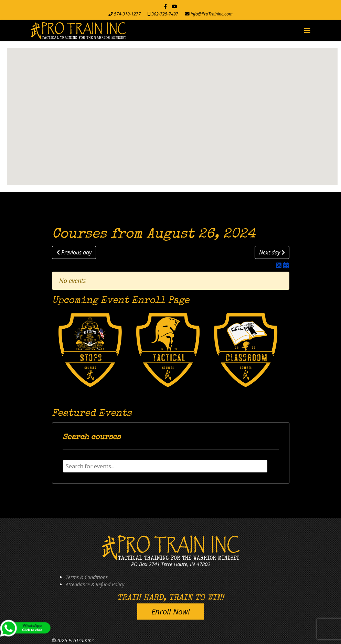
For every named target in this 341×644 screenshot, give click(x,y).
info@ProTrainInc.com (212, 14)
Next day (272, 252)
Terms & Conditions (87, 577)
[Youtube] (174, 6)
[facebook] (165, 6)
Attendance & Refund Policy (95, 584)
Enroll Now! (171, 611)
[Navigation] (307, 31)
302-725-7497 (165, 14)
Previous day (74, 252)
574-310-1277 (127, 14)
